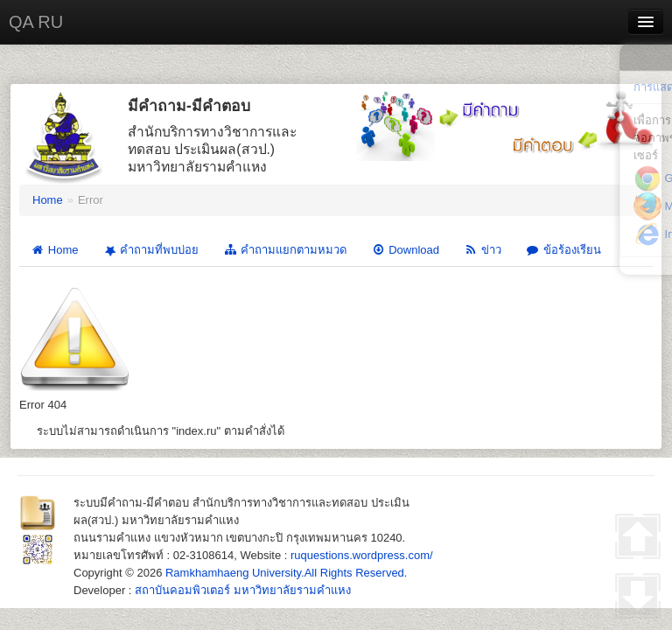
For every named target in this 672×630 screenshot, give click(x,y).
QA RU (36, 22)
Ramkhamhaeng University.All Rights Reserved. (286, 573)
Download (405, 250)
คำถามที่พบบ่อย (150, 250)
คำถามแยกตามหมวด (285, 250)
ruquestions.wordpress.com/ (362, 555)
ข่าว (483, 250)
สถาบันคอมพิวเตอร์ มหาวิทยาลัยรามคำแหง (243, 590)
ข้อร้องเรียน (563, 250)
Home (48, 200)
